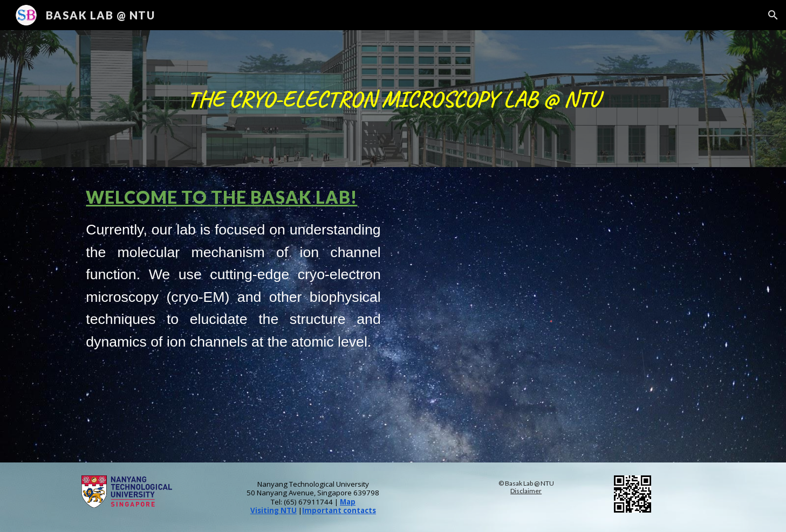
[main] (393, 99)
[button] (773, 15)
